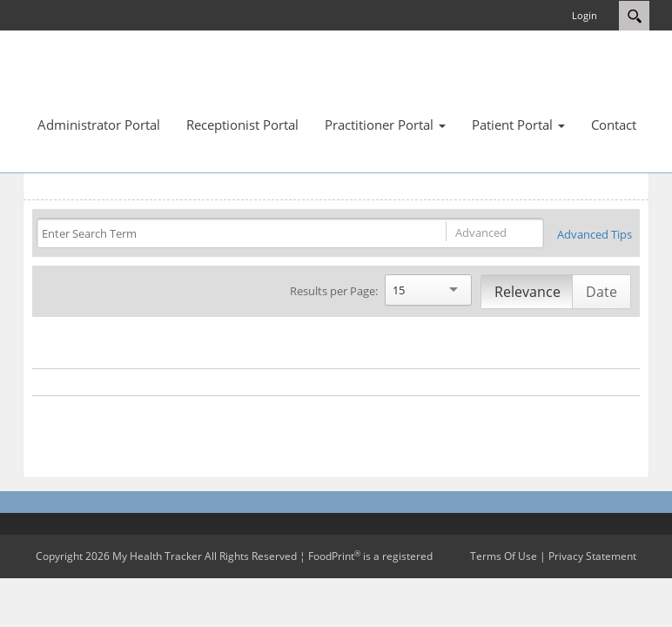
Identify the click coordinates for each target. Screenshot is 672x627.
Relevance (528, 292)
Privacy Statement (592, 556)
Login (585, 15)
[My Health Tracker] (75, 78)
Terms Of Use (504, 556)
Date (601, 292)
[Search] (225, 234)
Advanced (481, 233)
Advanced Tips (595, 234)
